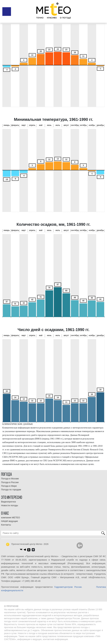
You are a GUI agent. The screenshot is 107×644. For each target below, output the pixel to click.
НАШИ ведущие (9, 521)
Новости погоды (10, 505)
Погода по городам (11, 490)
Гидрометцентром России (68, 587)
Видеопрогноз (8, 502)
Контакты (6, 525)
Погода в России (10, 482)
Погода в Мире (9, 486)
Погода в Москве (10, 479)
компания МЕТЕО (11, 518)
